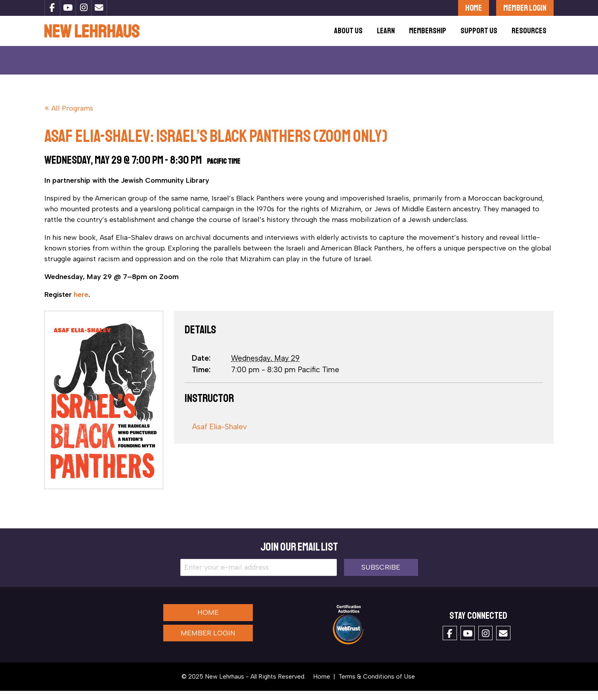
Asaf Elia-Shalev (219, 436)
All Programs (72, 117)
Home (474, 8)
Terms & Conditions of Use (377, 686)
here (81, 304)
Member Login (525, 8)
